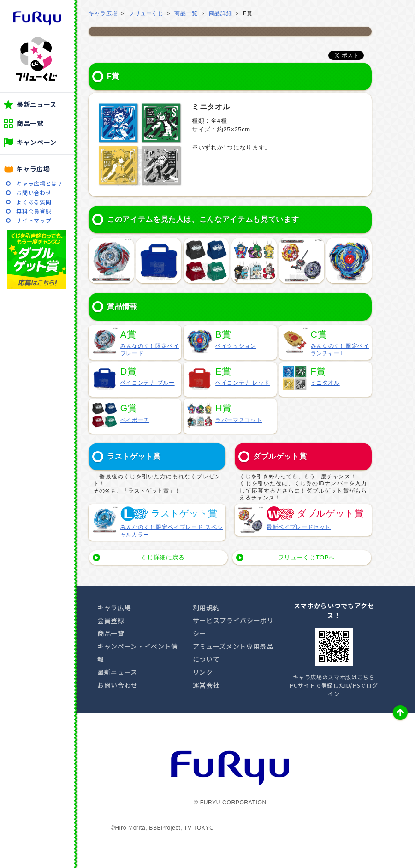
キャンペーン (37, 142)
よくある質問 (34, 202)
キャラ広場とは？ (39, 183)
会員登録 (111, 620)
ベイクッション (236, 346)
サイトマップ (34, 220)
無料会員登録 (34, 211)
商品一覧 (30, 123)
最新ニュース (37, 104)
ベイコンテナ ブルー (148, 383)
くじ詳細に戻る (163, 557)
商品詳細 (221, 13)
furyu (37, 18)
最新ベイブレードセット (299, 527)
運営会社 (206, 685)
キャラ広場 (33, 169)
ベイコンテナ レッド (243, 383)
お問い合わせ (34, 193)
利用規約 (206, 607)
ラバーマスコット (239, 420)
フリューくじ (37, 59)
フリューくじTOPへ (307, 557)
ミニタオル (325, 383)
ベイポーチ (135, 420)
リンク (203, 672)
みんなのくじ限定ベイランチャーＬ (340, 350)
